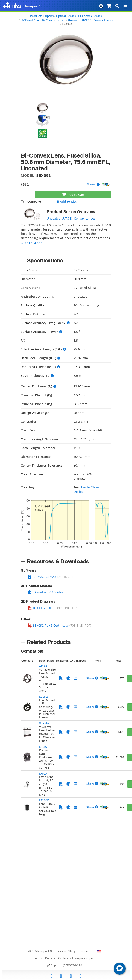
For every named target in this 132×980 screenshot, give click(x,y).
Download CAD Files (45, 592)
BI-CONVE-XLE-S (42, 608)
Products (36, 16)
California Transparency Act (77, 959)
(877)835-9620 (72, 966)
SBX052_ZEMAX (42, 577)
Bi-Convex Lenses (90, 16)
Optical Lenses (66, 16)
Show (92, 184)
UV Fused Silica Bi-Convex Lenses (43, 20)
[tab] (66, 237)
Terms (38, 959)
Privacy (50, 959)
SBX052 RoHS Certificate (48, 625)
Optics (49, 16)
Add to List (66, 201)
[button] (32, 243)
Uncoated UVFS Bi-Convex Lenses (91, 20)
